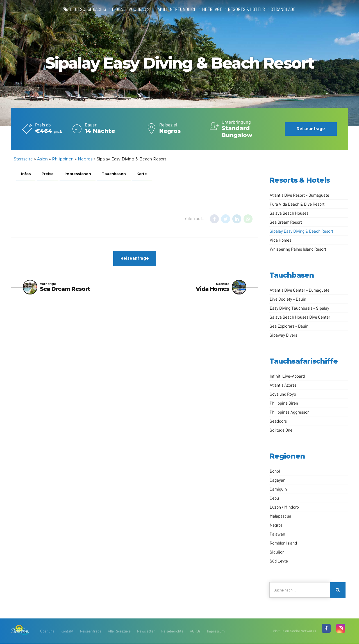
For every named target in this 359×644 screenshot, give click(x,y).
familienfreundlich (175, 9)
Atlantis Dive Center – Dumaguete (300, 290)
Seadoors (278, 421)
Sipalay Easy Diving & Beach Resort (301, 231)
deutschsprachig (86, 9)
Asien (42, 159)
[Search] (338, 590)
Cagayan (278, 480)
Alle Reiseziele (119, 631)
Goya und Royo (283, 394)
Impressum (216, 631)
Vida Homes (280, 240)
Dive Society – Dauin (288, 299)
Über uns (47, 631)
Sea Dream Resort (286, 222)
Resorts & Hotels (248, 9)
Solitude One (281, 430)
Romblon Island (283, 543)
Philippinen (63, 159)
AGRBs (195, 631)
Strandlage (285, 9)
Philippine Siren (284, 403)
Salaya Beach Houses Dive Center (300, 317)
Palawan (277, 534)
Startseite (23, 159)
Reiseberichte (172, 631)
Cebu (274, 498)
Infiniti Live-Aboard (287, 376)
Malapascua (280, 516)
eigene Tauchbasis (129, 9)
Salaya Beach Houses (289, 213)
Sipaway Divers (283, 335)
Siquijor (277, 552)
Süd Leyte (279, 561)
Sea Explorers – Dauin (289, 326)
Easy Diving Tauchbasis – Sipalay (299, 308)
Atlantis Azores (283, 385)
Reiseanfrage (91, 631)
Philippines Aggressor (289, 412)
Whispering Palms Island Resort (298, 249)
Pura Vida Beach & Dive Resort (297, 204)
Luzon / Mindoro (284, 507)
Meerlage (213, 9)
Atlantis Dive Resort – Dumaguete (299, 195)
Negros (85, 159)
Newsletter (146, 631)
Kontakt (67, 631)
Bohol (275, 471)
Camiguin (278, 489)
